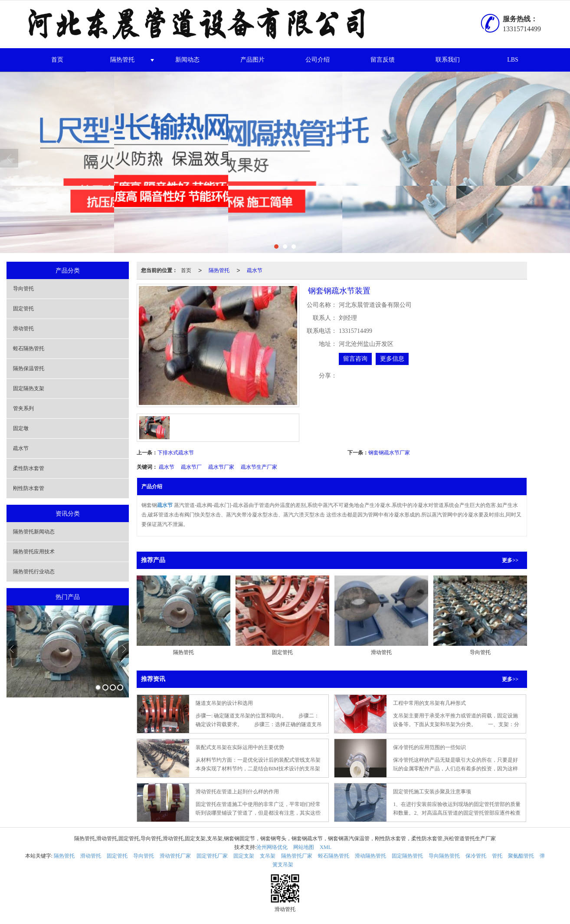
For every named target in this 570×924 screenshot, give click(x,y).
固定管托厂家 (212, 856)
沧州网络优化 (272, 847)
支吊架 (268, 856)
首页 (57, 60)
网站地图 (304, 847)
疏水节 (21, 448)
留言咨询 (355, 359)
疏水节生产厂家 (259, 467)
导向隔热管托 (444, 856)
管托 (497, 856)
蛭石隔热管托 (29, 349)
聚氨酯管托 (521, 856)
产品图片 (252, 60)
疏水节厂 (191, 467)
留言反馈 (383, 60)
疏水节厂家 (221, 467)
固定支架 (244, 856)
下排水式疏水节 (176, 453)
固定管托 (23, 309)
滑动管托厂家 (175, 856)
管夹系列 (23, 408)
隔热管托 (122, 60)
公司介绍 (318, 60)
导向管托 (23, 289)
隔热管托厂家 (297, 856)
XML (326, 847)
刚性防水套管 (29, 488)
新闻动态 (187, 60)
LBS (513, 60)
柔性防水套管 (29, 468)
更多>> (510, 560)
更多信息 (392, 359)
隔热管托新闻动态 (34, 532)
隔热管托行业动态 (34, 572)
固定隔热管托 (407, 856)
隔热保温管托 (29, 368)
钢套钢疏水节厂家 (389, 453)
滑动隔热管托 (370, 856)
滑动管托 (23, 329)
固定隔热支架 (29, 388)
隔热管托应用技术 (34, 552)
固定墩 (21, 428)
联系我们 (448, 60)
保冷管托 (476, 856)
